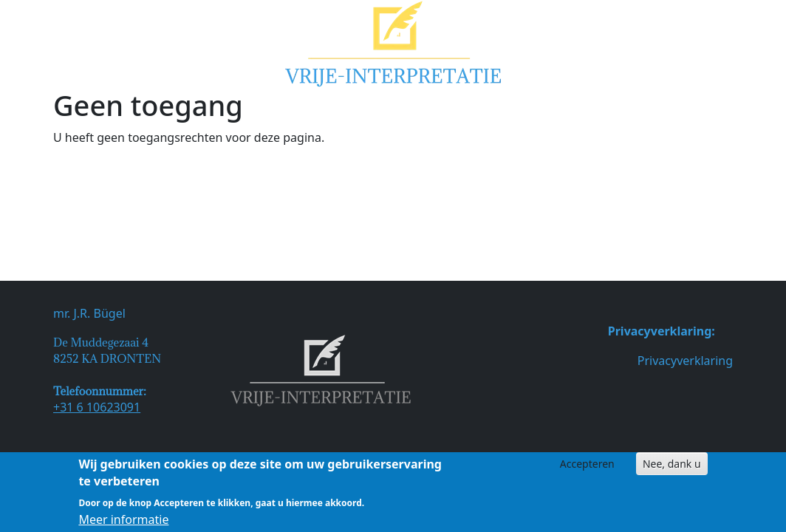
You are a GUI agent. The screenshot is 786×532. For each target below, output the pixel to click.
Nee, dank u (672, 467)
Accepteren (587, 467)
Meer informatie (123, 522)
